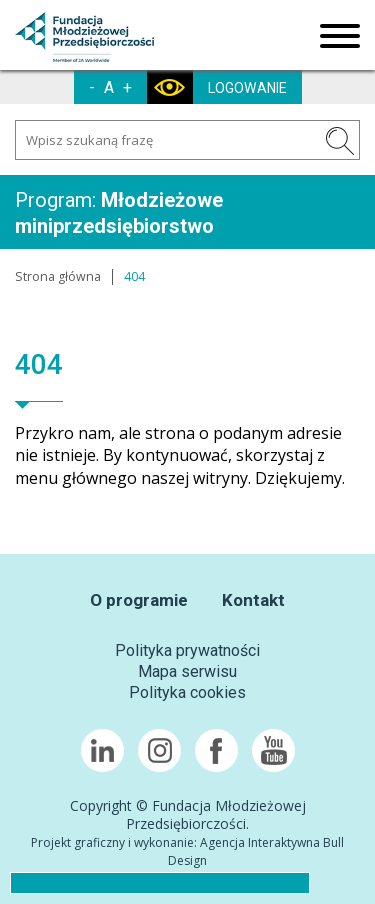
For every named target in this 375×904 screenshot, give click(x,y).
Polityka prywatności (187, 650)
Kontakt (253, 600)
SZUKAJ (340, 141)
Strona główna (58, 276)
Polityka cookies (187, 692)
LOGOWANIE (247, 88)
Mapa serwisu (187, 671)
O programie (139, 600)
